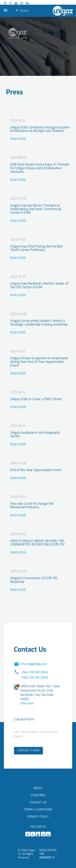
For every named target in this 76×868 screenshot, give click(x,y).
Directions (27, 703)
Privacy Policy (38, 817)
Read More (18, 139)
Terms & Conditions (38, 810)
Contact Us (38, 802)
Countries (38, 795)
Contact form (28, 750)
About (38, 788)
